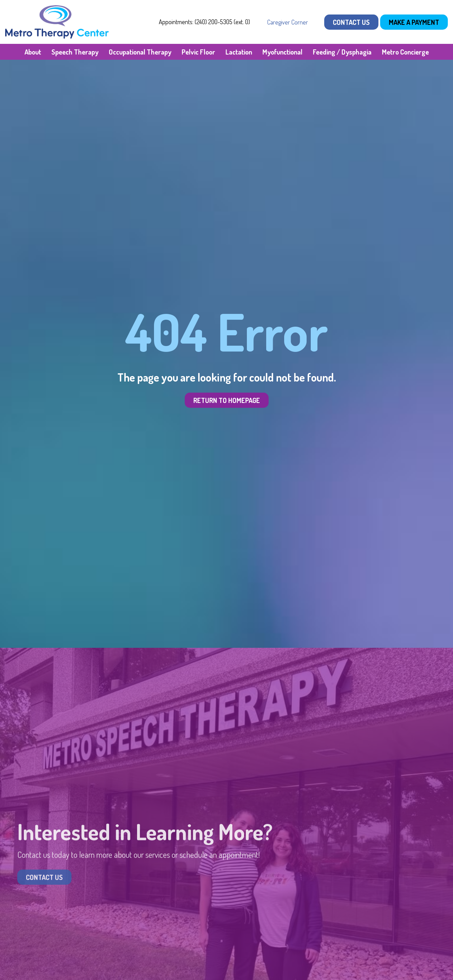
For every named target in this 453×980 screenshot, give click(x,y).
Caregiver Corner (288, 22)
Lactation (239, 52)
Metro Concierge (405, 52)
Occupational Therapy (140, 52)
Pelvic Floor (198, 52)
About (33, 52)
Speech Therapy (75, 52)
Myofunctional (282, 52)
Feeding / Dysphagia (342, 52)
